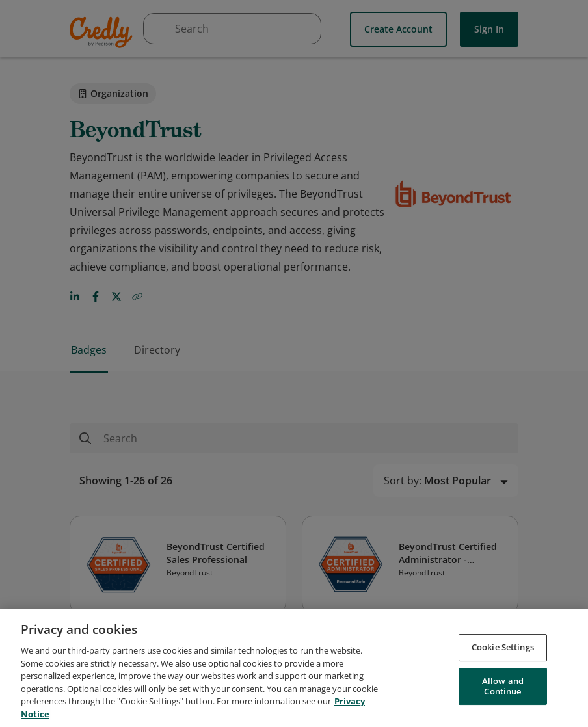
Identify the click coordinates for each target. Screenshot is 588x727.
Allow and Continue (503, 691)
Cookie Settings (503, 652)
